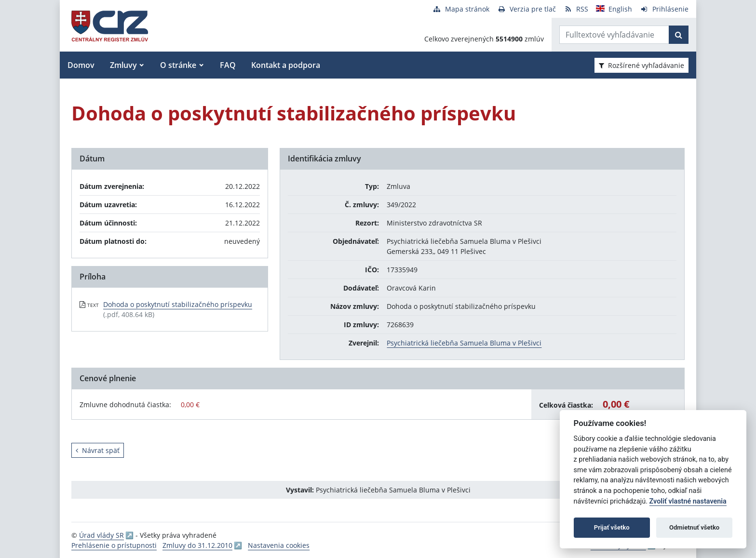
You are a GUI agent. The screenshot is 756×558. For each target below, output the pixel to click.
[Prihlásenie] (664, 9)
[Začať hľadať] (679, 35)
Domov (81, 65)
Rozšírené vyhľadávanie (641, 65)
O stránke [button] (178, 65)
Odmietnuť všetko (694, 527)
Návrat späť (98, 450)
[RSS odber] (576, 9)
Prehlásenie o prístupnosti (114, 545)
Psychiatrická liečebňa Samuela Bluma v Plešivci (464, 343)
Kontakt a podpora (286, 65)
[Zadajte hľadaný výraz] (614, 35)
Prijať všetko (612, 527)
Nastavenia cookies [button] (279, 545)
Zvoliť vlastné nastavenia (688, 501)
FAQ (228, 65)
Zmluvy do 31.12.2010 (197, 545)
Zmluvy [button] (123, 65)
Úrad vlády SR (101, 535)
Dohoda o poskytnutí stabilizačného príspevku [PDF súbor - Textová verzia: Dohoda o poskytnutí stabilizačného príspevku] (178, 304)
